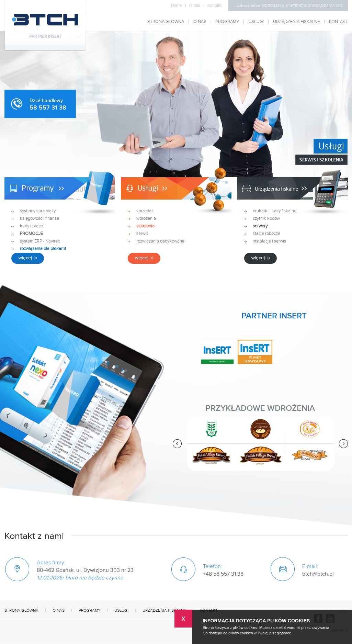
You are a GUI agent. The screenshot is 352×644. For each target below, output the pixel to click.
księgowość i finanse (39, 218)
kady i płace (31, 226)
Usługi (256, 22)
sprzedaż (145, 211)
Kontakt (214, 5)
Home (178, 5)
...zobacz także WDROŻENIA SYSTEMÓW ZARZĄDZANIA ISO (288, 5)
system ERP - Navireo (40, 241)
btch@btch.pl (318, 574)
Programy (227, 22)
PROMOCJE (31, 234)
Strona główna (166, 22)
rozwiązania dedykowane (160, 241)
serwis (142, 234)
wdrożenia (146, 218)
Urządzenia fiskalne (296, 22)
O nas (197, 5)
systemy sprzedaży (38, 211)
